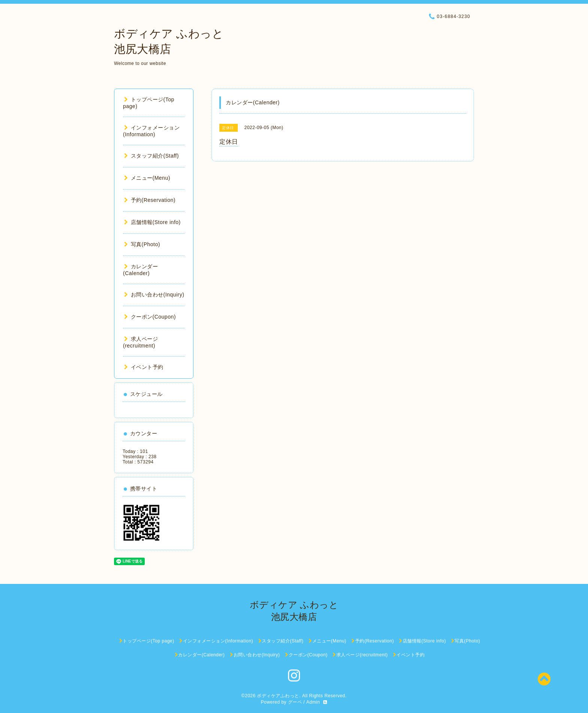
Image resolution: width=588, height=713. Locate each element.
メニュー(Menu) (147, 178)
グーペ (295, 702)
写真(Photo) (142, 244)
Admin (313, 702)
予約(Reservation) (150, 200)
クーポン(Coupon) (150, 317)
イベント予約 (144, 367)
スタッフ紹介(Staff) (151, 156)
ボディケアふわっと (278, 696)
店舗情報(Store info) (152, 222)
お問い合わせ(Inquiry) (154, 295)
